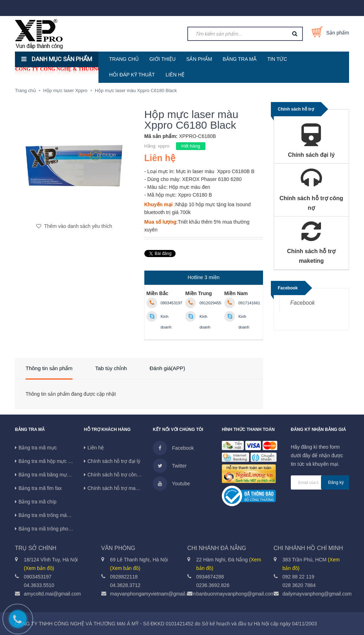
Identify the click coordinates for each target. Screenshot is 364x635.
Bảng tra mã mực (38, 448)
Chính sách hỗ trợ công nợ (117, 475)
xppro (164, 146)
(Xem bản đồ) (39, 568)
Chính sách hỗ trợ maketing (118, 488)
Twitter (170, 466)
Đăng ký (336, 482)
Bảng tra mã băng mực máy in (52, 475)
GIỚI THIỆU (162, 59)
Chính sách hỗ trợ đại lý (114, 461)
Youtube (172, 484)
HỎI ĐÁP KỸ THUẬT (132, 75)
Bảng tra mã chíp (38, 502)
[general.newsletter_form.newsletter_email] (320, 482)
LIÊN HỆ (175, 75)
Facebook (303, 303)
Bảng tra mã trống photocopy (51, 529)
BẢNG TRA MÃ (240, 59)
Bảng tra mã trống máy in (47, 515)
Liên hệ (96, 448)
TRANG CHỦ (124, 59)
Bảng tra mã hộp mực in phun (51, 461)
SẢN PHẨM (199, 59)
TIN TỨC (277, 59)
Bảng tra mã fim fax (40, 488)
